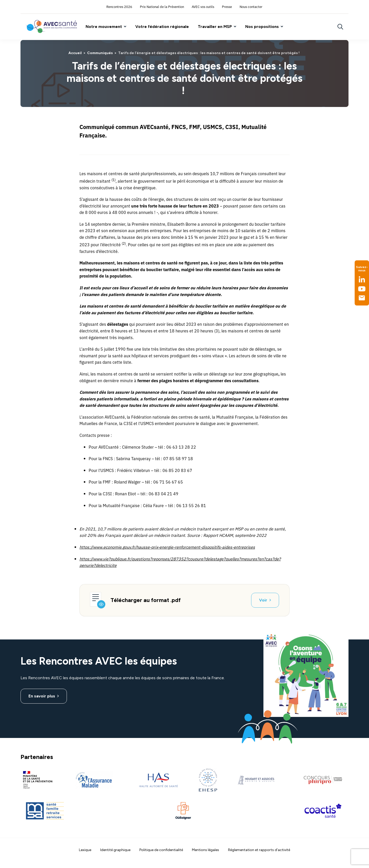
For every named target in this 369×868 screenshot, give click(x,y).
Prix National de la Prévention (162, 7)
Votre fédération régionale (162, 27)
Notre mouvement (104, 27)
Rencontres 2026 (119, 7)
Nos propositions (262, 27)
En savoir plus (42, 696)
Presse (227, 7)
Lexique (85, 850)
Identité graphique (115, 850)
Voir (263, 600)
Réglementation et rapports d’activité (259, 850)
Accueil (75, 53)
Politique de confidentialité (161, 850)
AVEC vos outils (203, 7)
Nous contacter (251, 7)
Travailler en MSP (215, 27)
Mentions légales (206, 850)
